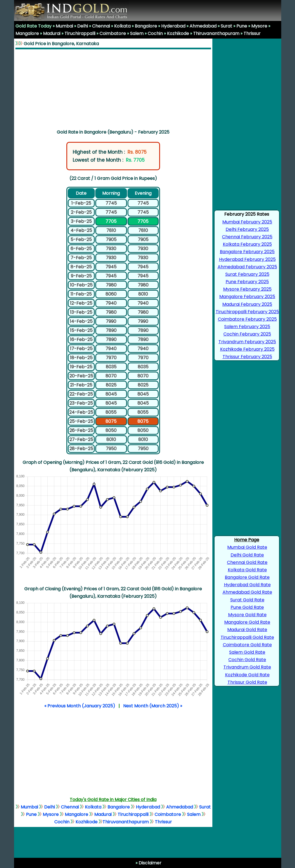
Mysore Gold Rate (247, 615)
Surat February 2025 (247, 274)
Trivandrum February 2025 (247, 342)
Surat (226, 26)
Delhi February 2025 (247, 229)
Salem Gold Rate (247, 652)
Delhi (82, 26)
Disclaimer (149, 863)
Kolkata (122, 26)
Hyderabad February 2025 (247, 259)
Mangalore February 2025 (247, 297)
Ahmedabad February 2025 (247, 267)
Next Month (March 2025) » (153, 706)
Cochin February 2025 (247, 334)
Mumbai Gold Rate (247, 547)
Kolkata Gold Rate (247, 570)
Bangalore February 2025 (247, 252)
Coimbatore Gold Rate (247, 645)
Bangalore (146, 26)
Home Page (247, 540)
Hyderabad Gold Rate (247, 585)
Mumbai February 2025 (247, 222)
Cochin (155, 33)
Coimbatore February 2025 (247, 319)
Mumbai (64, 26)
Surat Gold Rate (247, 600)
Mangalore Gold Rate (247, 622)
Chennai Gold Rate (247, 562)
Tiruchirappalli (80, 33)
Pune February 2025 (247, 282)
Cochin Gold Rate (247, 660)
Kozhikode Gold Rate (247, 675)
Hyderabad (173, 26)
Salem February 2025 (247, 327)
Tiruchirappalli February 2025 (247, 312)
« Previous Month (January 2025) (80, 706)
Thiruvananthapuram (216, 33)
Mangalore (27, 33)
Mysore (259, 26)
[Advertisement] (113, 88)
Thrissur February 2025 (247, 357)
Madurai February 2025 (247, 304)
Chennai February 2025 (247, 237)
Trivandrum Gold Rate (247, 667)
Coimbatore (113, 33)
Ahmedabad (203, 26)
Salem (137, 33)
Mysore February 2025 (247, 289)
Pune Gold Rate (247, 607)
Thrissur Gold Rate (247, 682)
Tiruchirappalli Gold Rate (247, 637)
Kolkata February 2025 (247, 244)
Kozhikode (178, 33)
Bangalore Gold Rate (247, 577)
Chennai (101, 26)
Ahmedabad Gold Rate (247, 592)
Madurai (52, 33)
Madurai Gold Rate (247, 630)
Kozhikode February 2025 (247, 349)
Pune (242, 26)
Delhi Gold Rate (247, 555)
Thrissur (252, 33)
